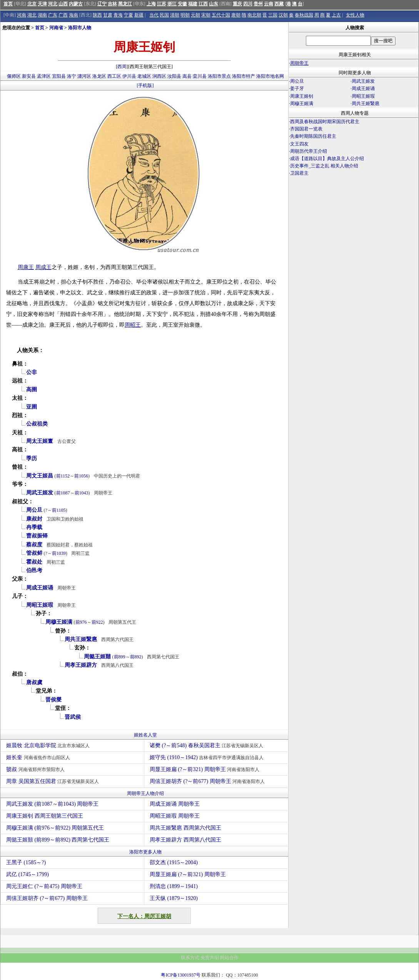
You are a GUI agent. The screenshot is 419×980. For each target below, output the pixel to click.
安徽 (182, 4)
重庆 (237, 4)
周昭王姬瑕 (40, 605)
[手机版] (145, 85)
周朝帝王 (299, 63)
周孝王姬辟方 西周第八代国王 (185, 840)
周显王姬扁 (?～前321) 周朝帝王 (205, 769)
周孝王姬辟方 (81, 665)
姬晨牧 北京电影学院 (49, 745)
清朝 (175, 15)
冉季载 (34, 527)
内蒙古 (76, 4)
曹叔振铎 (37, 536)
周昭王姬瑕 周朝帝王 (175, 816)
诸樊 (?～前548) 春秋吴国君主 (207, 745)
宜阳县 (59, 76)
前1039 (59, 553)
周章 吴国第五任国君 (53, 781)
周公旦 (34, 510)
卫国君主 (299, 173)
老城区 (144, 76)
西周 (122, 67)
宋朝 (206, 15)
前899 (120, 657)
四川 (248, 4)
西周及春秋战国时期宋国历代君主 (325, 122)
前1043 (82, 493)
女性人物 (355, 15)
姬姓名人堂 (145, 735)
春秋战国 (304, 15)
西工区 (114, 76)
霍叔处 (34, 562)
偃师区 (14, 76)
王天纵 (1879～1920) (174, 898)
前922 (97, 622)
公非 (32, 372)
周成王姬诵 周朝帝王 (175, 804)
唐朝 (236, 15)
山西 (63, 4)
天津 (42, 4)
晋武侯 (73, 717)
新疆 (139, 15)
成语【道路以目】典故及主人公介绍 (327, 159)
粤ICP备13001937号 (181, 975)
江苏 (162, 4)
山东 (214, 4)
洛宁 (72, 76)
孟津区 (44, 76)
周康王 (26, 267)
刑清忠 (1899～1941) (174, 886)
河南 (22, 15)
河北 (53, 4)
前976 (81, 622)
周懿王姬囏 (97, 657)
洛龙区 (99, 76)
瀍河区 (84, 76)
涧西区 (159, 76)
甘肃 (108, 15)
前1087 (63, 493)
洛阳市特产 (244, 76)
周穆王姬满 (59, 622)
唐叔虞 (34, 682)
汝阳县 (174, 76)
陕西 (97, 15)
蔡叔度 (34, 545)
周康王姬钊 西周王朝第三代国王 (45, 816)
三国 (273, 15)
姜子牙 (297, 88)
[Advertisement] (354, 245)
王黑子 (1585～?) (26, 862)
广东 (53, 15)
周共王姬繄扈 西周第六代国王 (185, 828)
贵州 (258, 4)
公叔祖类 (37, 424)
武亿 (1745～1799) (28, 874)
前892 (136, 657)
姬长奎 (39, 757)
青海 (118, 15)
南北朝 (254, 15)
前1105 (59, 510)
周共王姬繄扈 (81, 639)
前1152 (63, 476)
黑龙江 (125, 4)
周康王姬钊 (302, 96)
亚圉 (32, 407)
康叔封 (34, 519)
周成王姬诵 (40, 588)
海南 (73, 15)
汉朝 (283, 15)
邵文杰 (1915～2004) (174, 862)
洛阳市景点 (219, 76)
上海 (151, 4)
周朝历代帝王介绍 (309, 151)
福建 (193, 4)
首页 (8, 4)
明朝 (185, 15)
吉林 (112, 4)
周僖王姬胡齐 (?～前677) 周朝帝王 (208, 781)
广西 (63, 15)
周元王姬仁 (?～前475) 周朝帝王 (44, 886)
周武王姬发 (40, 493)
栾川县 (200, 76)
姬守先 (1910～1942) (208, 757)
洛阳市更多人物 (145, 852)
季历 (32, 458)
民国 (164, 15)
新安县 (29, 76)
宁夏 (129, 15)
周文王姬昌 (40, 476)
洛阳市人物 (80, 28)
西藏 (279, 4)
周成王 (43, 267)
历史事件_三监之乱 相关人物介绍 (324, 166)
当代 (154, 15)
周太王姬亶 (40, 441)
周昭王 (133, 325)
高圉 (32, 390)
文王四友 (299, 144)
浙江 (172, 4)
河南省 (56, 28)
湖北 (32, 15)
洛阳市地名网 (270, 76)
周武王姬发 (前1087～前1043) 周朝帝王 (52, 804)
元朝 (195, 15)
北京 (32, 4)
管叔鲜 (34, 553)
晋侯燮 (53, 700)
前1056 (81, 476)
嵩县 (187, 76)
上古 (336, 15)
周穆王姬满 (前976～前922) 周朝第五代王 (55, 828)
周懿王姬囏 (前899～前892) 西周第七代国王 (58, 840)
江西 (203, 4)
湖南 (42, 15)
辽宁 (102, 4)
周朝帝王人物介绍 (145, 793)
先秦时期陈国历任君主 (313, 136)
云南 (269, 4)
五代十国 (221, 15)
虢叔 (36, 769)
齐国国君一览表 (306, 129)
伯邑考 (34, 570)
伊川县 (129, 76)
